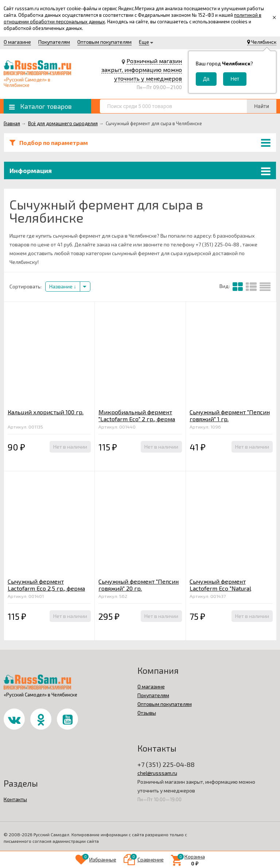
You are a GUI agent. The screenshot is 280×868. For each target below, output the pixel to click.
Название (63, 286)
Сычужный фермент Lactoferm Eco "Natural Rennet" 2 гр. (220, 588)
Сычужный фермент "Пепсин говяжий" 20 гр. (139, 585)
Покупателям (54, 42)
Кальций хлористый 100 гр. (46, 412)
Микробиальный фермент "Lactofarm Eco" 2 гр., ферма (137, 415)
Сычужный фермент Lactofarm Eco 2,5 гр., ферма (46, 585)
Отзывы (147, 713)
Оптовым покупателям (104, 42)
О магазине (17, 42)
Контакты (15, 799)
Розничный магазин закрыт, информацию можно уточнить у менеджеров (142, 70)
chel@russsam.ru (157, 773)
